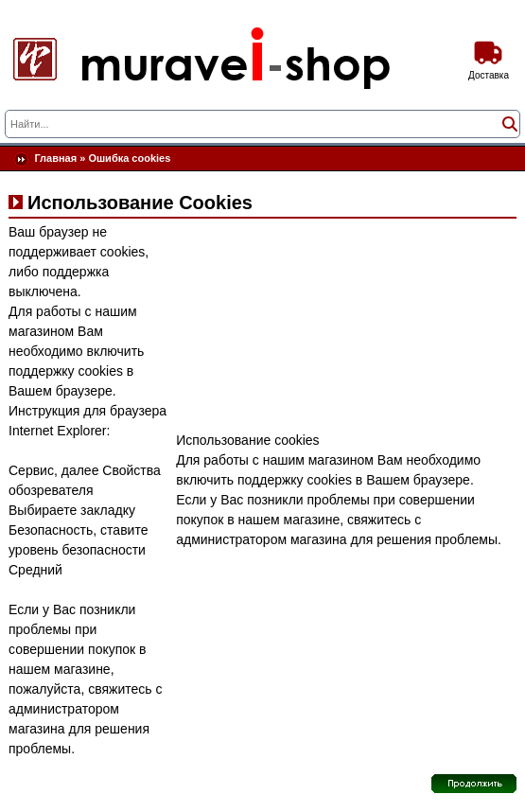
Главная (55, 158)
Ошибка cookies (129, 158)
